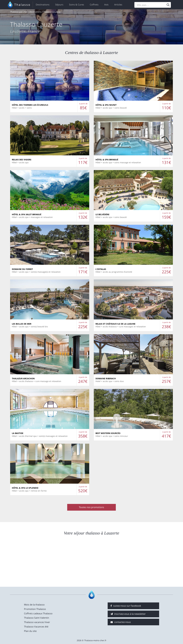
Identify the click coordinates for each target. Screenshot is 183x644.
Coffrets (94, 5)
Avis (106, 5)
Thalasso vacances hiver (37, 622)
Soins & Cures (77, 5)
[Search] (153, 5)
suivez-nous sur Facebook (126, 606)
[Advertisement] (147, 561)
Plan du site (30, 631)
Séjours (59, 5)
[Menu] (168, 5)
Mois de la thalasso (34, 605)
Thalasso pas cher (19, 12)
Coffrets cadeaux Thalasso (38, 613)
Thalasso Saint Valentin (37, 618)
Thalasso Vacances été (36, 627)
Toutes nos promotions (91, 507)
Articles (118, 5)
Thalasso (22, 5)
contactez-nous (121, 622)
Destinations (43, 5)
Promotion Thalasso (35, 609)
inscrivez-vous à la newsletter (128, 614)
